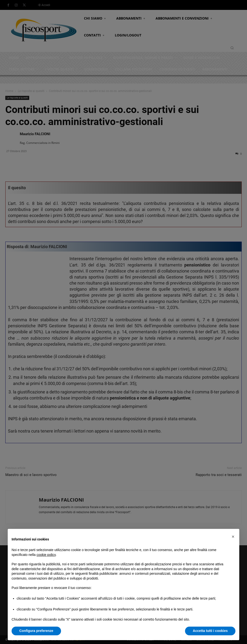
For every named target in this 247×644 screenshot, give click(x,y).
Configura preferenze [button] (36, 631)
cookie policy (46, 555)
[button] (233, 537)
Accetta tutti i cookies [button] (210, 631)
